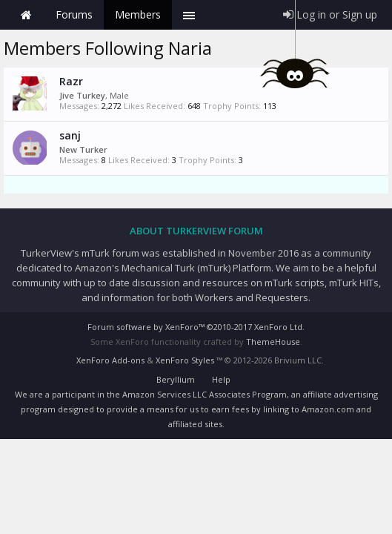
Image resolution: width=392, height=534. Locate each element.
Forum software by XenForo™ (196, 327)
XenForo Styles (185, 360)
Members (138, 14)
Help (221, 379)
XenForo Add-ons (110, 360)
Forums (74, 14)
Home (26, 15)
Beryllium (176, 379)
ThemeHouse (273, 342)
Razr (71, 81)
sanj (70, 135)
